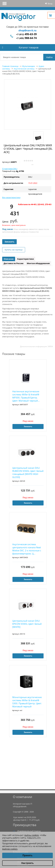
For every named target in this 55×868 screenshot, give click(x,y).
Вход (50, 4)
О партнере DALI (10, 169)
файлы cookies (32, 835)
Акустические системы (24, 69)
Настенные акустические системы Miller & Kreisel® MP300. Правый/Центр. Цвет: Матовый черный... (26, 396)
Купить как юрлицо (14, 250)
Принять (28, 855)
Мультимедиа (28, 66)
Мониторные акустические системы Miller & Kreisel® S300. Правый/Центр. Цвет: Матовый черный (27, 702)
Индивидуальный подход (29, 831)
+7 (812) (26, 34)
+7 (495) (26, 38)
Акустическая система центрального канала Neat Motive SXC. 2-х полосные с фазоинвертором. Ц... (27, 549)
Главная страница (10, 66)
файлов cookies (10, 849)
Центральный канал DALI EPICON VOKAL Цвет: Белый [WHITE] (27, 624)
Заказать (9, 242)
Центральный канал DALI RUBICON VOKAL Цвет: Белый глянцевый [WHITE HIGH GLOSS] (28, 472)
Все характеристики (11, 197)
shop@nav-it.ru (27, 30)
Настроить (27, 863)
